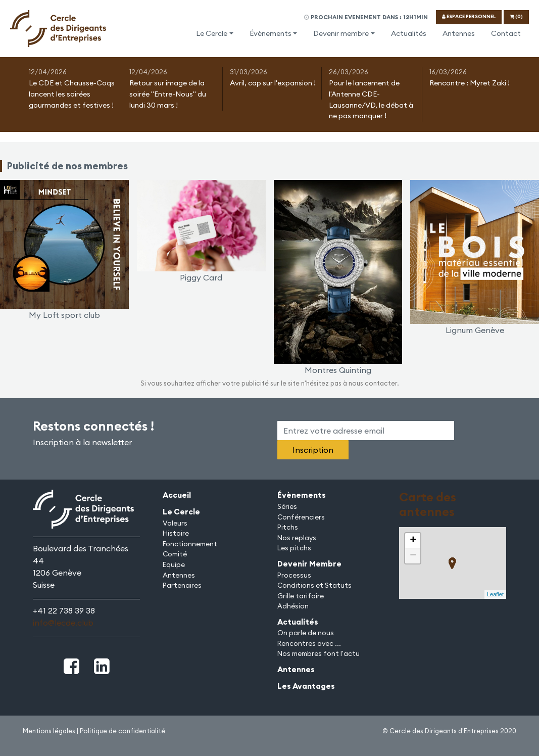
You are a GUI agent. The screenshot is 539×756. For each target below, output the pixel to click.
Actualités (409, 33)
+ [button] (413, 541)
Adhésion (293, 606)
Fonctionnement (190, 544)
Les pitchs (294, 548)
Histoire (176, 533)
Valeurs (175, 523)
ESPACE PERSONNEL (469, 16)
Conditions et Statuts (314, 585)
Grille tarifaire (301, 596)
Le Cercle (212, 33)
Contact (506, 33)
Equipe (174, 564)
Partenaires (182, 585)
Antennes (459, 33)
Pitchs (288, 527)
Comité (175, 554)
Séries (287, 506)
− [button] (413, 556)
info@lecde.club (63, 623)
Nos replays (297, 538)
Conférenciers (301, 517)
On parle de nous (306, 633)
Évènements (271, 33)
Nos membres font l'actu (318, 653)
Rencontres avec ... (309, 643)
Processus (294, 575)
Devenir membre (341, 33)
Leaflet (495, 594)
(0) (516, 16)
